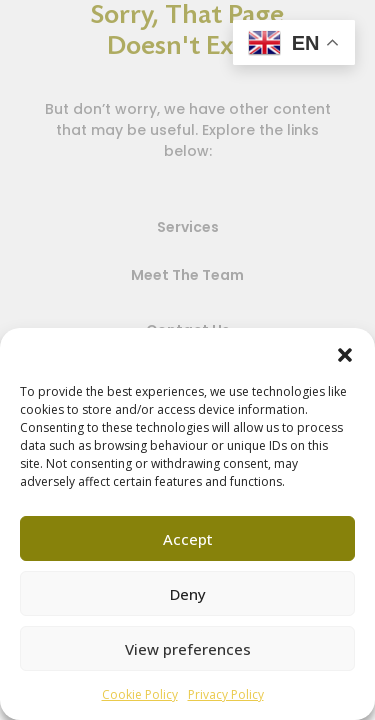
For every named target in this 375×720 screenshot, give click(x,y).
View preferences (188, 649)
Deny (188, 594)
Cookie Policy (140, 694)
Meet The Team (187, 275)
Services (188, 227)
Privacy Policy (226, 694)
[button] (345, 353)
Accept (188, 539)
